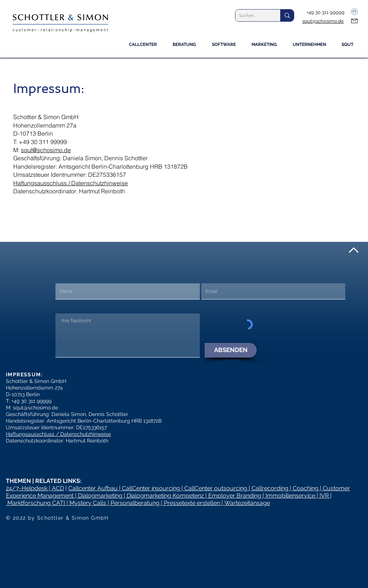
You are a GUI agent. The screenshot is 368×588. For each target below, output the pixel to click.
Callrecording (270, 488)
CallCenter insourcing (151, 488)
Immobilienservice (290, 496)
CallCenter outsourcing (216, 488)
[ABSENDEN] (231, 350)
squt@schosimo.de (323, 21)
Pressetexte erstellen (192, 503)
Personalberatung (135, 503)
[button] (187, 47)
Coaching (306, 488)
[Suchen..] (252, 16)
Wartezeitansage (247, 503)
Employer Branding (235, 496)
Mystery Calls (88, 503)
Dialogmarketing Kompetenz (165, 496)
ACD (58, 488)
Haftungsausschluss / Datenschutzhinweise (71, 183)
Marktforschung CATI (36, 503)
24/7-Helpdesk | (29, 488)
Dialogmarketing (100, 496)
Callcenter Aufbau (94, 488)
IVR (324, 496)
